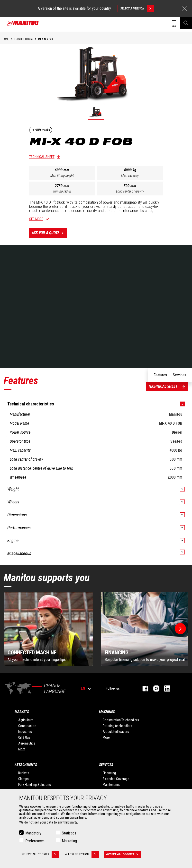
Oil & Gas (24, 737)
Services (106, 765)
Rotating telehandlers (117, 726)
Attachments (26, 765)
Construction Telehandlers (121, 720)
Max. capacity (130, 175)
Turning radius (62, 191)
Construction (27, 726)
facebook (143, 688)
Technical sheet (42, 157)
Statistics (69, 833)
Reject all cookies (40, 854)
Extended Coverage (116, 779)
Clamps (23, 779)
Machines (107, 712)
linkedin (165, 688)
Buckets (24, 773)
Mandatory (33, 833)
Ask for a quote (49, 233)
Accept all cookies (124, 854)
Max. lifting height (62, 175)
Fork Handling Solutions (35, 785)
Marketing (69, 841)
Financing (109, 773)
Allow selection (82, 854)
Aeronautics (27, 743)
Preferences (35, 841)
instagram (154, 688)
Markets (22, 712)
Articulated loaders (116, 732)
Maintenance (112, 785)
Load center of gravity (130, 191)
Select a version (137, 9)
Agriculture (26, 720)
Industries (25, 732)
